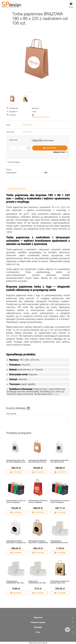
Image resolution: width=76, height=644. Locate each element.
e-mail (56, 394)
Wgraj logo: (13, 140)
